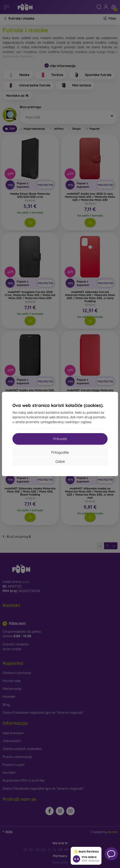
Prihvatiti (60, 439)
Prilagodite (60, 452)
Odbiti (60, 462)
